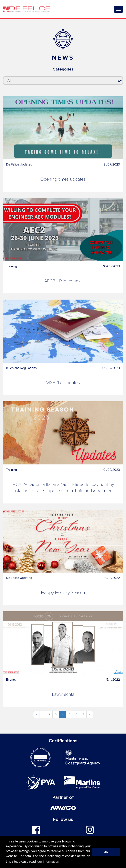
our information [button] (48, 862)
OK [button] (106, 852)
